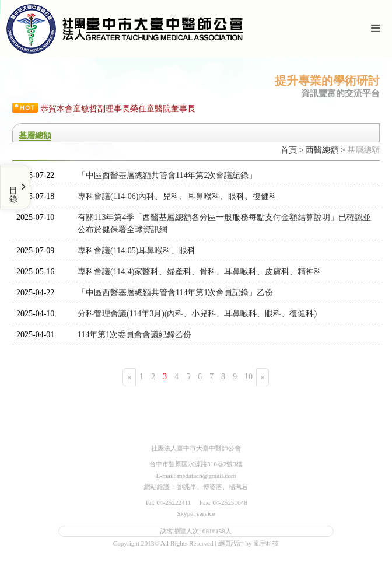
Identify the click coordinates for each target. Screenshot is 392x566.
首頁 (289, 150)
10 (249, 377)
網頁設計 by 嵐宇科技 (249, 543)
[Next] (262, 377)
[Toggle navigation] (375, 29)
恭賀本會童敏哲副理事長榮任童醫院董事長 (118, 109)
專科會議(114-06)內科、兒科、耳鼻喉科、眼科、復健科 (177, 196)
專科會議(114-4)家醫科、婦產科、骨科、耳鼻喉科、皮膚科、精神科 (200, 272)
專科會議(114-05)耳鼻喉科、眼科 (136, 251)
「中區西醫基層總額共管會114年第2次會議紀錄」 (167, 175)
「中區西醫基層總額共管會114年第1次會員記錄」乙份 (175, 293)
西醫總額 (322, 150)
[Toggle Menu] (15, 187)
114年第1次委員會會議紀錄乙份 (134, 335)
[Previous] (129, 377)
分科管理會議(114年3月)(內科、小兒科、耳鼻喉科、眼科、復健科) (197, 314)
